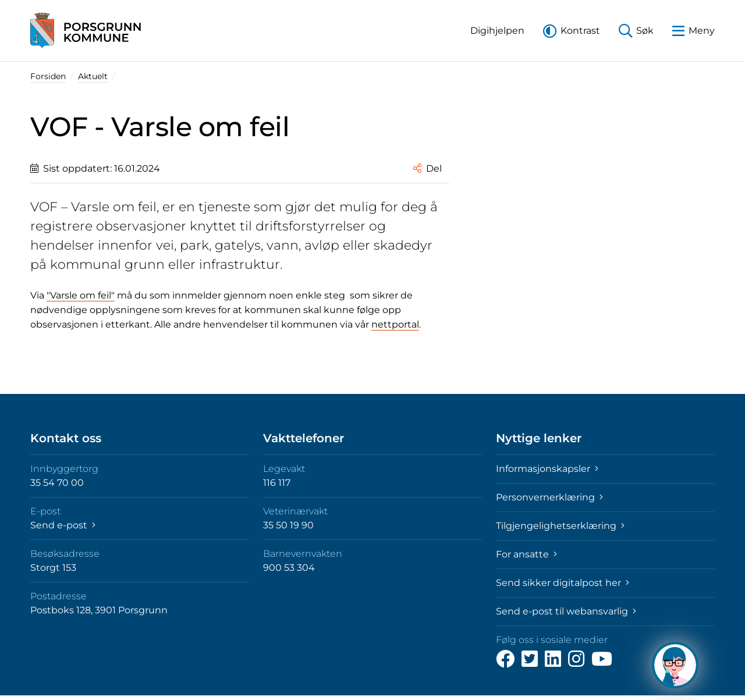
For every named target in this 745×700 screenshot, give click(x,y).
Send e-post (63, 525)
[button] (497, 31)
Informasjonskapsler (547, 469)
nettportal (395, 324)
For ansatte (526, 554)
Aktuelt (93, 76)
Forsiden (48, 76)
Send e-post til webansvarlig (566, 611)
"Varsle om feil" (81, 295)
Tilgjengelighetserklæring (560, 526)
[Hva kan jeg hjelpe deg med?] (675, 665)
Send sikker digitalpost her (563, 583)
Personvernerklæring (549, 497)
